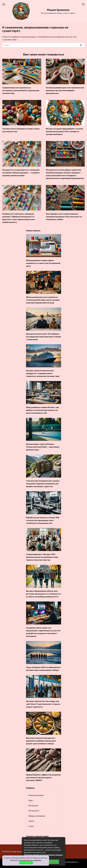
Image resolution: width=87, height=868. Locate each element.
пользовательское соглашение (30, 860)
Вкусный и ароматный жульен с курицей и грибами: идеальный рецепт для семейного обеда (41, 741)
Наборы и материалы (37, 816)
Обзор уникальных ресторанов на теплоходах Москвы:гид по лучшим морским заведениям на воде (43, 300)
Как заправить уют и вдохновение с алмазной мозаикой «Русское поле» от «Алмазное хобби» (64, 216)
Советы (31, 821)
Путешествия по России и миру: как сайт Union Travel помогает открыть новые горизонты (43, 704)
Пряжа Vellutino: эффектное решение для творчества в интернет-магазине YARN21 (43, 777)
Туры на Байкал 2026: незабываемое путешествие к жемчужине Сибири (43, 669)
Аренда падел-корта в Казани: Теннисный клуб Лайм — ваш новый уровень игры (43, 447)
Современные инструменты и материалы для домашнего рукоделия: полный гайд (21, 90)
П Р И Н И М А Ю (26, 863)
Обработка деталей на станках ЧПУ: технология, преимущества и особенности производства (43, 520)
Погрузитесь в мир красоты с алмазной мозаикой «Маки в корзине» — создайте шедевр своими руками (21, 173)
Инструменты (34, 811)
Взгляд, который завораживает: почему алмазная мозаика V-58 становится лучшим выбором (64, 131)
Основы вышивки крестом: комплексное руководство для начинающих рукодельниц (65, 90)
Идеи (31, 800)
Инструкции (33, 805)
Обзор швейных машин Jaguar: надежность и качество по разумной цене (43, 263)
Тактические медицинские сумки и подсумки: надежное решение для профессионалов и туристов (43, 484)
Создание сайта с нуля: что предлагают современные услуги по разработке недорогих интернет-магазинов (43, 632)
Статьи (31, 826)
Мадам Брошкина (58, 10)
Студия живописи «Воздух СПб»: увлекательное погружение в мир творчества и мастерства (42, 557)
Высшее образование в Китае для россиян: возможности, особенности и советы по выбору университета (43, 594)
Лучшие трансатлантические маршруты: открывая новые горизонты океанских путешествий (43, 373)
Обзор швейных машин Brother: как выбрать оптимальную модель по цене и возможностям (43, 410)
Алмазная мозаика (36, 795)
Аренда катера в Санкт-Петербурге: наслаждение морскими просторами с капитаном (43, 337)
